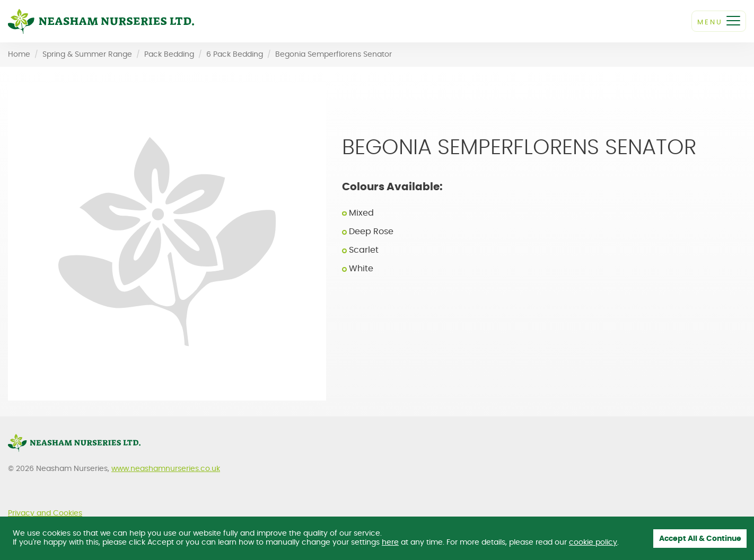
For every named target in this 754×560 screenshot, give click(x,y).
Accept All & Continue (700, 539)
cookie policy (593, 543)
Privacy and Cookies (45, 513)
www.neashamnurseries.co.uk (166, 469)
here (390, 543)
